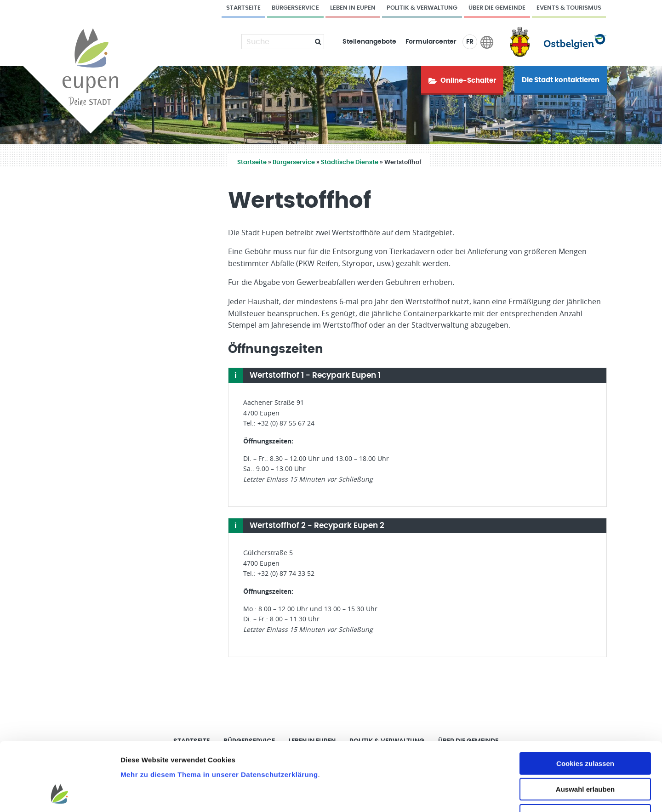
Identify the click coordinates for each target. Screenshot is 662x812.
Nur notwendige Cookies (585, 754)
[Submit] (314, 42)
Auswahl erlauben (585, 728)
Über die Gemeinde (497, 8)
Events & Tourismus (569, 8)
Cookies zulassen (585, 702)
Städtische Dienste (350, 162)
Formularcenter (431, 42)
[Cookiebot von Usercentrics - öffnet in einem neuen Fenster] (60, 794)
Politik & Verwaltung (422, 8)
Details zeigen (489, 794)
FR (470, 42)
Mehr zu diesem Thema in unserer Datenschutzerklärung (219, 713)
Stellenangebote (369, 42)
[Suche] (277, 42)
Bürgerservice (295, 8)
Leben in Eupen (353, 8)
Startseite (243, 8)
